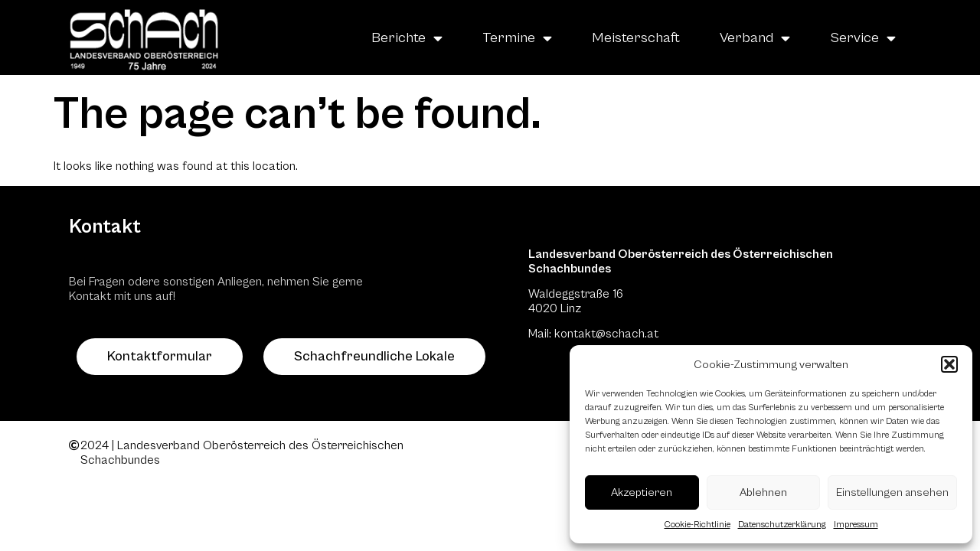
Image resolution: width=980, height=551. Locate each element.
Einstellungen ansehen (892, 492)
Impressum (856, 525)
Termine (517, 38)
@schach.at (627, 334)
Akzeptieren (642, 492)
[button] (949, 364)
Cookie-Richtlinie (697, 525)
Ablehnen (763, 492)
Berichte (407, 38)
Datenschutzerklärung (782, 525)
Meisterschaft (636, 37)
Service (863, 38)
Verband (755, 38)
